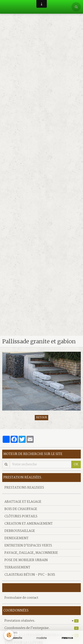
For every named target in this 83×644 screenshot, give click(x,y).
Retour (41, 418)
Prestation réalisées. (41, 621)
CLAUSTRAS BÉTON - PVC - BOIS (30, 575)
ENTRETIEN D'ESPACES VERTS (28, 546)
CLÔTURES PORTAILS (21, 516)
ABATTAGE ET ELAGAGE (23, 502)
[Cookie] (9, 635)
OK (76, 464)
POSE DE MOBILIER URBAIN (26, 560)
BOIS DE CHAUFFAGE (21, 509)
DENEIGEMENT (16, 538)
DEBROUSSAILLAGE (20, 531)
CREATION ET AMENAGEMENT (29, 524)
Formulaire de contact (21, 598)
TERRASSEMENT (17, 568)
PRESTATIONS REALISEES (24, 488)
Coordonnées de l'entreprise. (41, 628)
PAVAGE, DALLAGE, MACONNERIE (31, 553)
